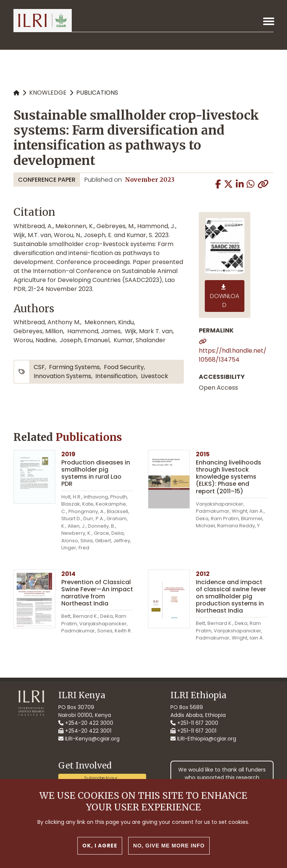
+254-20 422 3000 (86, 723)
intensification (116, 376)
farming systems (74, 367)
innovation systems (62, 376)
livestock (155, 376)
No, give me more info (169, 847)
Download (225, 300)
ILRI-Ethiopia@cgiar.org (203, 739)
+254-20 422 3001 (85, 731)
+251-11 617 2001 (193, 731)
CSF (39, 367)
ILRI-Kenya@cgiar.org (89, 739)
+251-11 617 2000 (194, 723)
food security (124, 367)
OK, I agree (100, 847)
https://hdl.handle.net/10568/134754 (233, 355)
